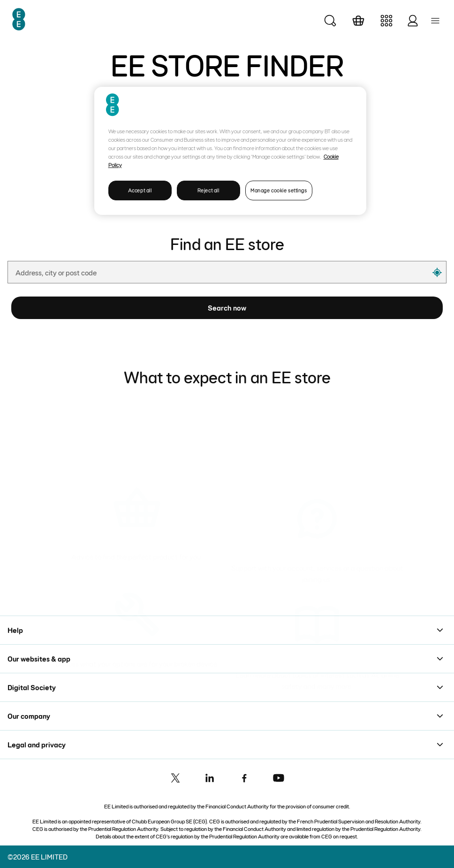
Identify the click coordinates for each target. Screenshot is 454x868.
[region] (231, 151)
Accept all (140, 190)
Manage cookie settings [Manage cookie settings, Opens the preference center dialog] (279, 190)
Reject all (208, 190)
